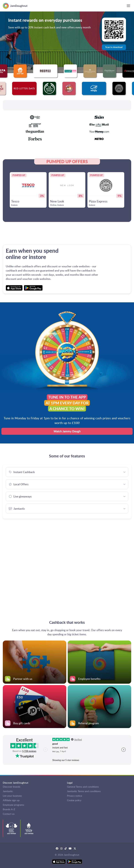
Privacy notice (75, 796)
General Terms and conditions (83, 787)
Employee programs (13, 805)
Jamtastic (8, 791)
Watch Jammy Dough (67, 431)
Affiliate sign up (11, 800)
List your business (12, 796)
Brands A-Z (9, 809)
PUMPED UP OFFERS (67, 161)
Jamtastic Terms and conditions (84, 791)
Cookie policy (74, 800)
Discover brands (12, 787)
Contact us (9, 814)
